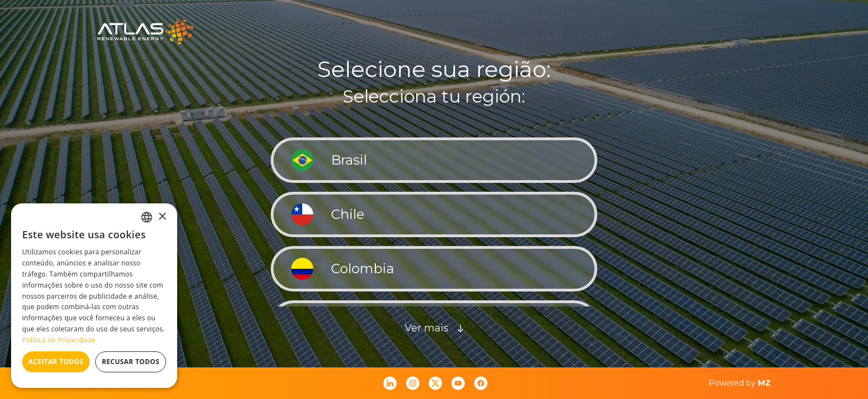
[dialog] (94, 296)
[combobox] (147, 217)
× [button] (162, 217)
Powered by (740, 383)
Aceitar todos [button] (56, 362)
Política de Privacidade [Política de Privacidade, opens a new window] (59, 340)
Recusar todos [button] (131, 362)
